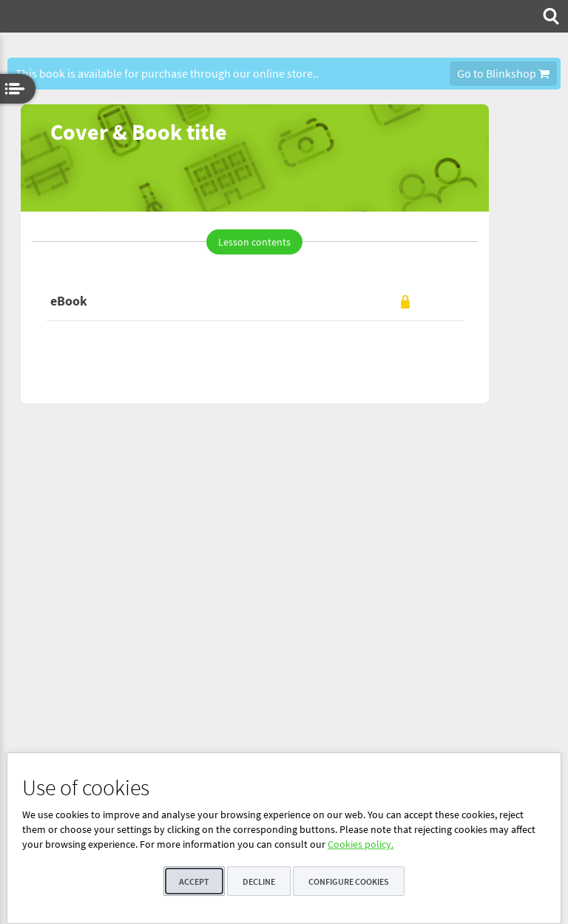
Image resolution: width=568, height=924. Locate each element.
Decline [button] (259, 881)
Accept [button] (194, 881)
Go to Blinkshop (503, 73)
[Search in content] (550, 16)
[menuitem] (550, 16)
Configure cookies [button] (349, 881)
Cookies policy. (361, 844)
